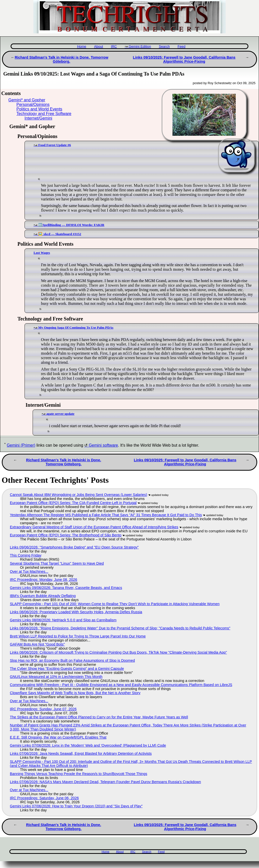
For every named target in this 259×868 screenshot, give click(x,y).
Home (82, 46)
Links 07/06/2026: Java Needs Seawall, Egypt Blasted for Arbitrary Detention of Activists (81, 753)
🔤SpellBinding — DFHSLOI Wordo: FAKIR (71, 225)
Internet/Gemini (38, 118)
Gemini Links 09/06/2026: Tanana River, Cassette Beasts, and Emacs (66, 588)
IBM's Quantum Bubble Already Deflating (43, 596)
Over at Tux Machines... (29, 572)
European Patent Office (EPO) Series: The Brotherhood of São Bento (66, 535)
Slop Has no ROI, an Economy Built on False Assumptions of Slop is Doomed (72, 660)
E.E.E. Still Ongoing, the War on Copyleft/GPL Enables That (58, 737)
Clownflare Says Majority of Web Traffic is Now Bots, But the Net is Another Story (75, 693)
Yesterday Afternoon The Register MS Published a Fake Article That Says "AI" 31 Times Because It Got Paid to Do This (106, 515)
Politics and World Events (39, 109)
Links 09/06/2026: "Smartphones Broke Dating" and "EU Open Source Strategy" (74, 547)
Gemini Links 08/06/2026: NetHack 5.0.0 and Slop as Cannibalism (63, 620)
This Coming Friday (26, 555)
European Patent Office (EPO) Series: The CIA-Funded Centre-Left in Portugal (73, 503)
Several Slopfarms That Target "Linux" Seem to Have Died (57, 563)
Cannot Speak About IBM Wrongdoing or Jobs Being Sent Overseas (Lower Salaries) (79, 495)
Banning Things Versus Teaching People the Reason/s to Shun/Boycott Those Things (79, 774)
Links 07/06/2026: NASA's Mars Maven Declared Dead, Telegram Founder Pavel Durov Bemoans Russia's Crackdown (105, 782)
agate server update (60, 414)
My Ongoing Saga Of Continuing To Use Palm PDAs (76, 327)
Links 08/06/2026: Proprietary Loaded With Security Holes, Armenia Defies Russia (76, 612)
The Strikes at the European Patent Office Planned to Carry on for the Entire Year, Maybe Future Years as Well (99, 717)
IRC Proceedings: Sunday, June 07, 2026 (43, 709)
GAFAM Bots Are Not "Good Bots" (37, 644)
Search (164, 46)
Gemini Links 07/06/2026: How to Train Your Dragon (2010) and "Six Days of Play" (76, 806)
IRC (114, 46)
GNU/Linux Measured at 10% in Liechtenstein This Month (56, 677)
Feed (181, 46)
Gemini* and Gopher (27, 100)
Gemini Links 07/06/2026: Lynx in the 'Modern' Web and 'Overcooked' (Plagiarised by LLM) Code (88, 745)
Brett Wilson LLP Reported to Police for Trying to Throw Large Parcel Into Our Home (78, 636)
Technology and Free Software (44, 114)
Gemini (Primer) (21, 445)
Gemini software (103, 445)
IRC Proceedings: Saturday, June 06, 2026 (44, 798)
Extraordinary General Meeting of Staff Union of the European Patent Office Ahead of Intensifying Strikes (94, 527)
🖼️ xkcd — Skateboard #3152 (60, 234)
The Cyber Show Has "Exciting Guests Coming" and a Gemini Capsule (67, 669)
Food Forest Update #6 (55, 145)
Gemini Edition (140, 46)
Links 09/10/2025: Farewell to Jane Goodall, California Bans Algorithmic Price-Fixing (184, 59)
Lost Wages (42, 253)
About (99, 46)
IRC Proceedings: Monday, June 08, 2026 (44, 580)
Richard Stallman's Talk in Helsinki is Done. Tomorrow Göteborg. (61, 59)
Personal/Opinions (33, 105)
